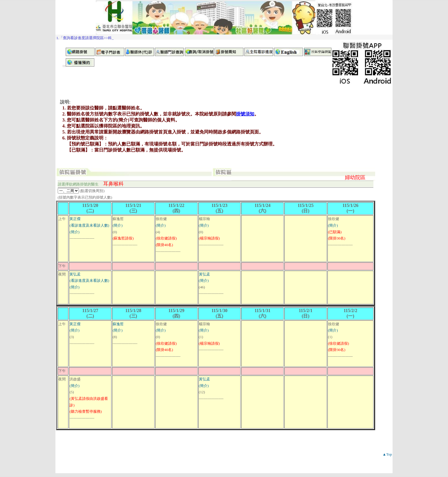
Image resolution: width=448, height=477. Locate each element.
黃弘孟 (75, 274)
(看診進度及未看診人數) (89, 225)
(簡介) (74, 232)
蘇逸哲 (118, 324)
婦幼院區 (355, 177)
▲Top (387, 454)
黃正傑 (75, 219)
